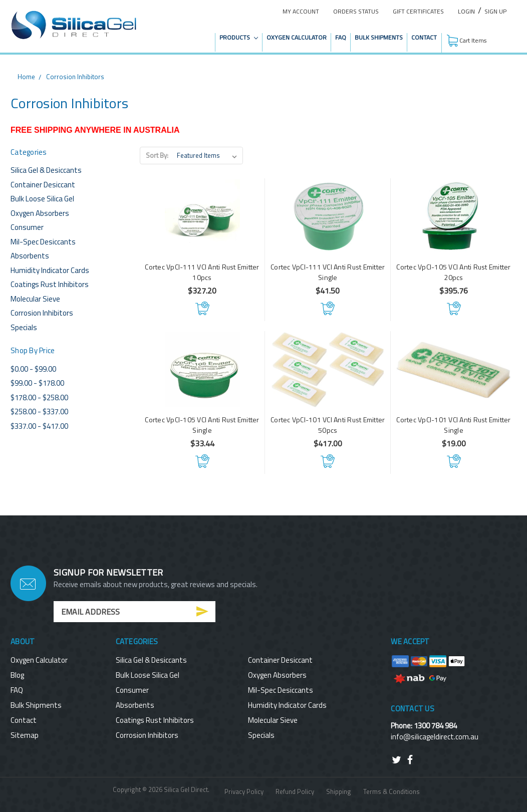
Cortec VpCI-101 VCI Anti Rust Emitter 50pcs (328, 425)
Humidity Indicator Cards (50, 270)
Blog (17, 675)
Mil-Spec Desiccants (43, 242)
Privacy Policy (244, 791)
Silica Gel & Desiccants (46, 170)
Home (26, 77)
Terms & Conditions (391, 791)
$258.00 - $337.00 (39, 412)
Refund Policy (295, 791)
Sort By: (157, 155)
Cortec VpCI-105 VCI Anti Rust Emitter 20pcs (453, 272)
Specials (24, 327)
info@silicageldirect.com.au (435, 737)
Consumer (27, 227)
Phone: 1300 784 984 (424, 726)
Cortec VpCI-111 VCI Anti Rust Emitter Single (328, 272)
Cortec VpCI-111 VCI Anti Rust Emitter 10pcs (202, 272)
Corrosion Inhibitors (75, 77)
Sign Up (495, 11)
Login (466, 11)
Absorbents (30, 256)
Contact (424, 38)
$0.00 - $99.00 (33, 369)
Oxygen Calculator (297, 38)
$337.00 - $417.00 (39, 426)
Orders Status (356, 11)
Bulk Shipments (379, 38)
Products (239, 38)
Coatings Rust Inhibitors (50, 284)
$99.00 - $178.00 (37, 383)
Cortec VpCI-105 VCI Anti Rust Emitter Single (202, 425)
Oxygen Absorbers (40, 213)
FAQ (341, 38)
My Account (301, 11)
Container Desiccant (43, 185)
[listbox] (209, 156)
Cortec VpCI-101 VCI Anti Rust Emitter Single (453, 425)
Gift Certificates (418, 11)
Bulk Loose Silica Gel (42, 199)
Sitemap (25, 735)
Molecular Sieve (35, 299)
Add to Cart (202, 309)
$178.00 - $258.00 (39, 397)
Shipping (339, 791)
